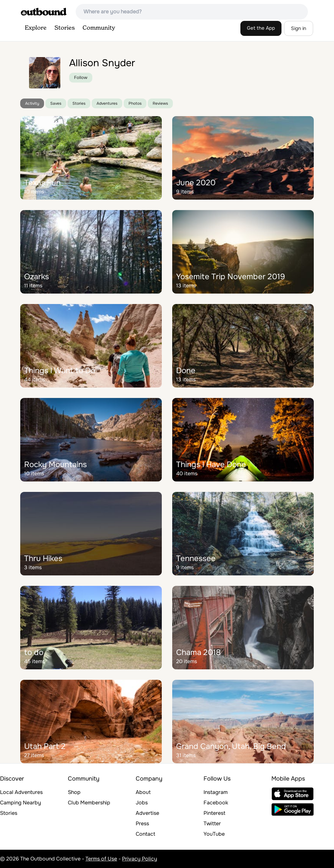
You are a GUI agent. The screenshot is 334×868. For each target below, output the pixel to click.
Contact (145, 834)
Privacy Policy (140, 859)
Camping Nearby (21, 803)
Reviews (160, 103)
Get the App (261, 28)
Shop (74, 792)
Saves (56, 103)
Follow (81, 77)
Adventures (107, 103)
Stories (65, 28)
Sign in (299, 28)
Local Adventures (21, 792)
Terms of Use (101, 859)
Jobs (142, 803)
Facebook (216, 803)
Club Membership (89, 803)
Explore (36, 28)
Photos (135, 103)
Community (99, 28)
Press (142, 823)
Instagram (216, 792)
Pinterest (214, 813)
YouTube (214, 834)
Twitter (212, 823)
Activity (32, 103)
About (143, 792)
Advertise (147, 813)
